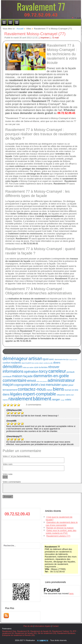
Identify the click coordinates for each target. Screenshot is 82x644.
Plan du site (28, 626)
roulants (16, 363)
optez (65, 385)
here (71, 593)
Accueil (20, 29)
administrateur (61, 380)
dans (6, 394)
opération (31, 371)
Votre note (8, 474)
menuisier (53, 385)
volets (68, 400)
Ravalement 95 (23, 631)
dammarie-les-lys (62, 359)
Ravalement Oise (9, 631)
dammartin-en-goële (51, 376)
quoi (46, 359)
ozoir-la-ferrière (41, 367)
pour (71, 385)
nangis (62, 400)
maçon (8, 385)
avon (34, 385)
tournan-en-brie (71, 390)
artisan (35, 359)
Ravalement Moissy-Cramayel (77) (35, 34)
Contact (55, 626)
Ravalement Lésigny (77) (58, 536)
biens (58, 389)
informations (13, 371)
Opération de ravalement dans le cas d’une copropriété (62, 524)
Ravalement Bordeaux (66, 633)
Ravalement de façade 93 (41, 631)
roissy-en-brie (73, 360)
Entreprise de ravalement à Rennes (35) (18, 635)
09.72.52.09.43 (41, 15)
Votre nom (8, 464)
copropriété (22, 385)
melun (49, 390)
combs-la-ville (48, 363)
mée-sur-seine (28, 367)
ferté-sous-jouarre (42, 381)
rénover (54, 367)
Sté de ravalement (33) (47, 633)
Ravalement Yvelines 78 (62, 631)
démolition (13, 367)
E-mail (55, 38)
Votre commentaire (12, 482)
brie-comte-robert (37, 363)
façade (28, 376)
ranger (56, 399)
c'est (42, 385)
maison (17, 376)
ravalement (20, 399)
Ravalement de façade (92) (26, 633)
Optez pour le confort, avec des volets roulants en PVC (61, 532)
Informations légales (43, 626)
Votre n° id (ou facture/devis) (16, 456)
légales (16, 394)
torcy (43, 371)
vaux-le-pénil (26, 363)
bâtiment (42, 399)
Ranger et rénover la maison (60, 528)
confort (6, 363)
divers (57, 363)
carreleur (57, 371)
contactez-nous (32, 389)
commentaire (15, 380)
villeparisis (61, 395)
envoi (32, 381)
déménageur (15, 359)
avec (52, 359)
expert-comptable (39, 394)
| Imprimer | (45, 38)
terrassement (10, 390)
